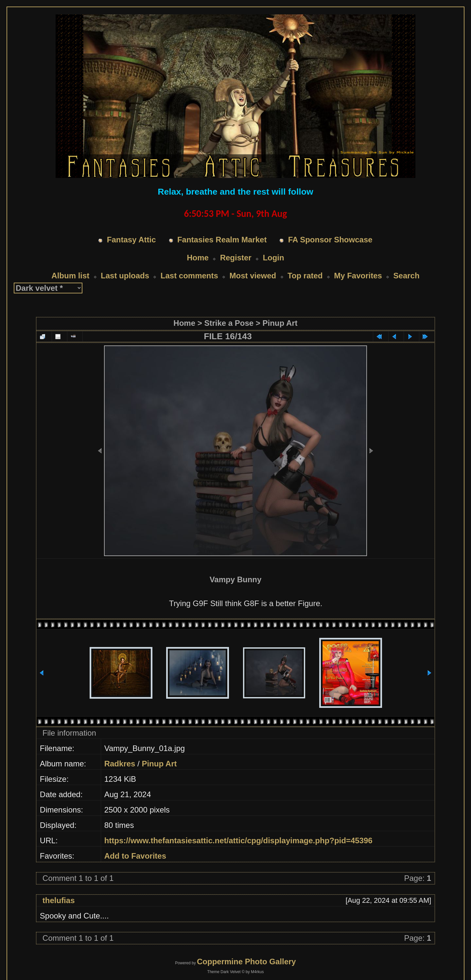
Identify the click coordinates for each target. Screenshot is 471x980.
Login (273, 245)
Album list (70, 263)
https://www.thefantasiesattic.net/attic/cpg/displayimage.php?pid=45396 (238, 828)
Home (198, 245)
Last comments (189, 263)
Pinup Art (280, 311)
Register (236, 245)
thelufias (59, 888)
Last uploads (125, 263)
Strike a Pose (229, 311)
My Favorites (358, 263)
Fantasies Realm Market (222, 227)
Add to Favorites (135, 843)
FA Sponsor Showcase (330, 227)
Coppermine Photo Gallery (246, 949)
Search (407, 263)
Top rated (305, 263)
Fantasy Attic (131, 227)
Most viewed (253, 263)
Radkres (120, 751)
